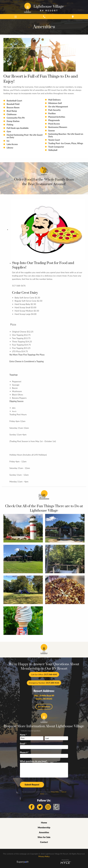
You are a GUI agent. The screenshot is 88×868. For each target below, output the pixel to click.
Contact (44, 842)
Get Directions (44, 707)
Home (44, 823)
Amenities (44, 832)
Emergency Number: (44, 683)
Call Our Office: (44, 674)
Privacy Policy (55, 792)
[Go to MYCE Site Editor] (65, 862)
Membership (44, 827)
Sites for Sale (44, 837)
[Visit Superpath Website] (23, 862)
